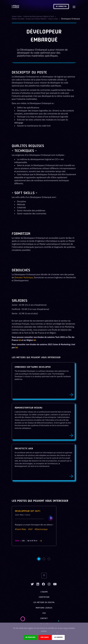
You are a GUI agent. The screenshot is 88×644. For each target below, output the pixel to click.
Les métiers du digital (44, 603)
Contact (44, 619)
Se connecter (61, 6)
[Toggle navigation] (74, 7)
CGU (44, 613)
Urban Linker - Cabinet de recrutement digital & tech (33, 16)
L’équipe (44, 592)
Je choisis (58, 637)
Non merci (45, 637)
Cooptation (44, 597)
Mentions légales (44, 608)
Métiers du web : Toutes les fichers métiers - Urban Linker (35, 19)
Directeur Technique (24, 277)
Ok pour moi (30, 637)
